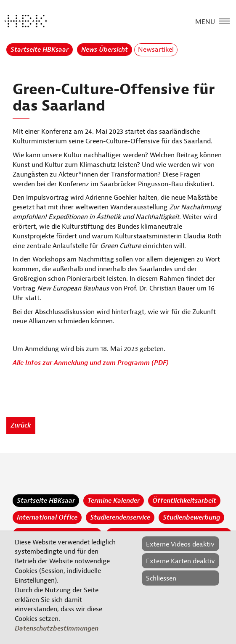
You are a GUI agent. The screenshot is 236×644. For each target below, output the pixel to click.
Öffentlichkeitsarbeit (184, 501)
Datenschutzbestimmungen (57, 628)
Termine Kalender (114, 501)
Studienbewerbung (191, 517)
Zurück (21, 425)
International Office (47, 517)
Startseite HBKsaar (40, 50)
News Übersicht (105, 50)
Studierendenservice (120, 517)
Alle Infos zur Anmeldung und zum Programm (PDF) (91, 363)
